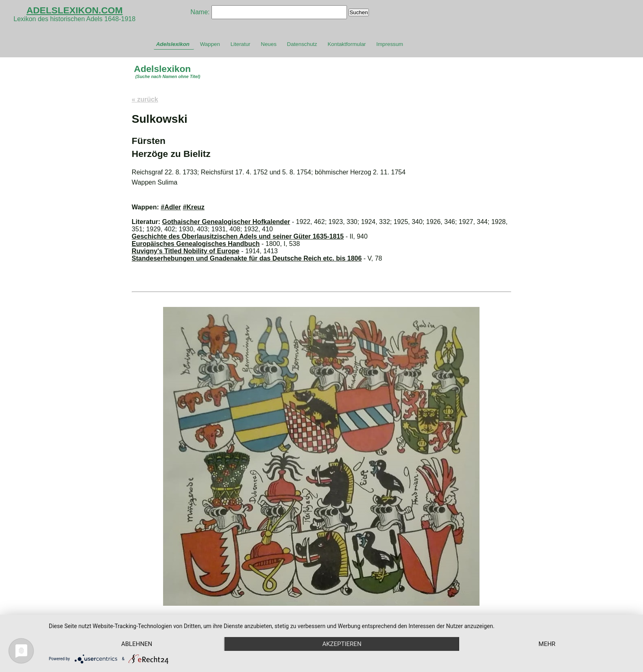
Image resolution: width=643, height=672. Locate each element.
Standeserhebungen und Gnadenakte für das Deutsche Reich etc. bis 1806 (247, 258)
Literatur (241, 44)
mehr (547, 644)
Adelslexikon (173, 44)
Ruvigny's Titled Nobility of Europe (186, 251)
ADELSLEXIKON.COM (75, 10)
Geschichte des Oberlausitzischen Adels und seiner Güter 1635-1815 (238, 236)
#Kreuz (193, 207)
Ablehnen (137, 644)
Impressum (390, 44)
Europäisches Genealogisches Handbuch (196, 244)
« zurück (145, 99)
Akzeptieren (342, 644)
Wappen (210, 44)
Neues (269, 44)
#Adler (171, 207)
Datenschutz (302, 44)
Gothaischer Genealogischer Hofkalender (226, 222)
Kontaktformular (347, 44)
